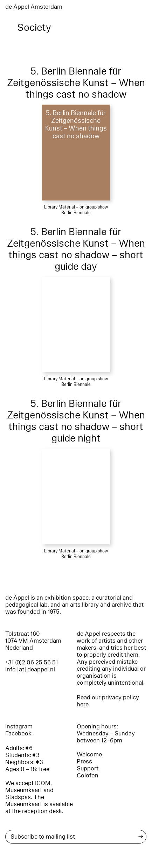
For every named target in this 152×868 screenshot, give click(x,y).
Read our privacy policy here (108, 701)
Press (84, 761)
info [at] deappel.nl (30, 669)
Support (88, 768)
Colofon (88, 775)
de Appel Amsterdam (34, 7)
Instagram (19, 726)
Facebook (18, 733)
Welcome (89, 754)
